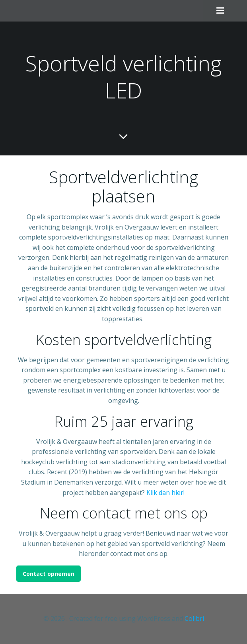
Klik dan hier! (165, 493)
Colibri (194, 618)
